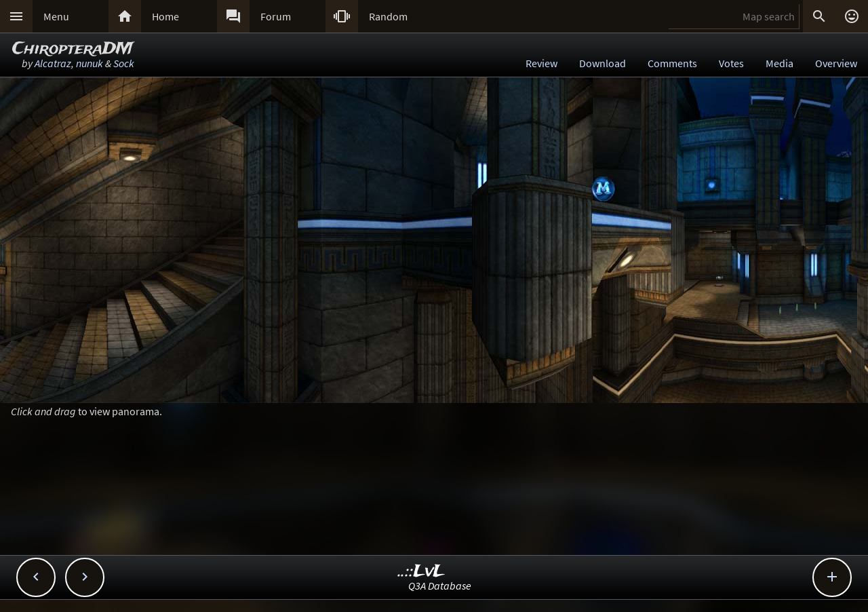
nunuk (90, 63)
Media (780, 63)
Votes (731, 63)
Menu (56, 16)
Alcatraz (53, 63)
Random (388, 16)
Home (165, 16)
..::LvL (421, 572)
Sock (124, 63)
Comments (672, 63)
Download (603, 63)
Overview (836, 63)
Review (541, 63)
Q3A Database (440, 586)
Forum (276, 16)
